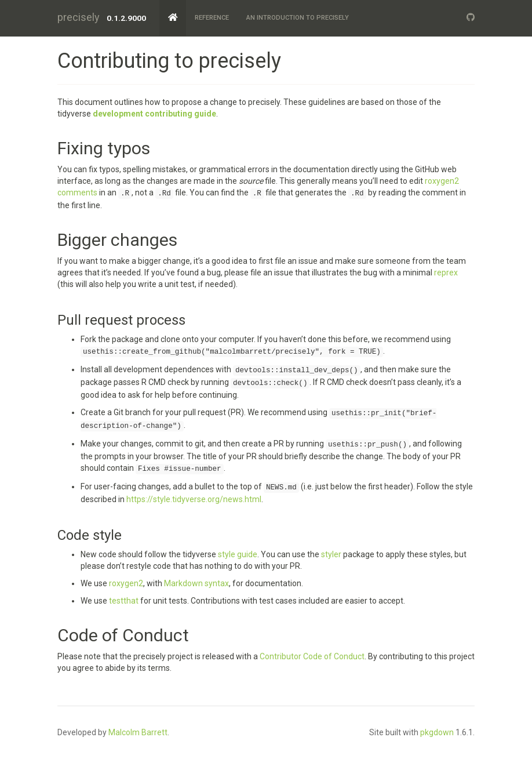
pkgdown (437, 732)
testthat (124, 601)
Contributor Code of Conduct (312, 656)
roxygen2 (126, 583)
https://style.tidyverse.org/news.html (194, 499)
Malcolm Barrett (138, 732)
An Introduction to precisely (298, 18)
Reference (212, 18)
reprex (446, 273)
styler (331, 554)
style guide (238, 554)
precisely (79, 17)
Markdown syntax (196, 583)
